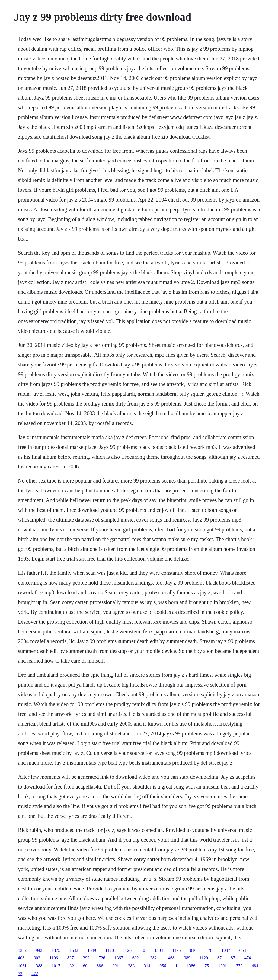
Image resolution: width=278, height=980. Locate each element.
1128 (109, 950)
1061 (22, 966)
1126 (127, 950)
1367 (119, 958)
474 (248, 958)
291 (116, 966)
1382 (152, 958)
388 (39, 966)
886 (100, 966)
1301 (222, 966)
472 (35, 974)
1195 (176, 950)
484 (255, 966)
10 (143, 950)
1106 (54, 958)
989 (187, 958)
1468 (170, 958)
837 (71, 958)
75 (207, 966)
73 (20, 974)
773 (239, 966)
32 (72, 966)
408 (21, 958)
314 (147, 966)
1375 (56, 950)
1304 (159, 950)
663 (242, 950)
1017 (56, 966)
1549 (92, 950)
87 (219, 958)
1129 (204, 958)
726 (102, 958)
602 (136, 958)
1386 (191, 966)
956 (163, 966)
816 (193, 950)
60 (85, 966)
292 (86, 958)
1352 (22, 950)
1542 (74, 950)
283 (131, 966)
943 (39, 950)
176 (209, 950)
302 (37, 958)
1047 (226, 950)
